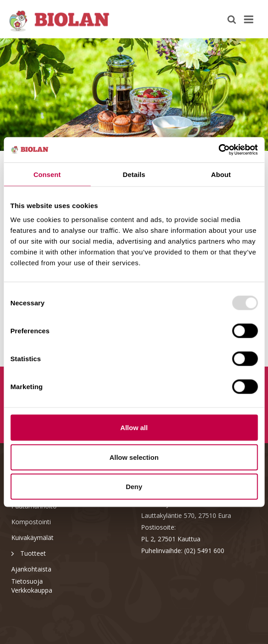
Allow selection (134, 457)
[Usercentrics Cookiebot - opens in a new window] (218, 150)
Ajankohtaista (31, 569)
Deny (134, 487)
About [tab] (221, 174)
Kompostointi (31, 522)
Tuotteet (29, 553)
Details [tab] (134, 174)
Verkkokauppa (32, 590)
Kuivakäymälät (32, 537)
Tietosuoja (27, 581)
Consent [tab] (47, 174)
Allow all (134, 428)
